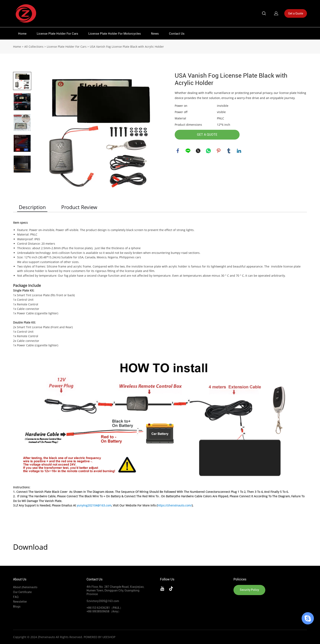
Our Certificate (22, 592)
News (155, 34)
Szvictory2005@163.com (103, 601)
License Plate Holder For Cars (57, 34)
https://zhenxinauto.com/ (175, 505)
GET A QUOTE (207, 135)
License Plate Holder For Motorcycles (115, 34)
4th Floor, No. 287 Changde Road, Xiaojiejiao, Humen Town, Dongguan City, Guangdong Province (115, 590)
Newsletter (20, 602)
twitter (198, 151)
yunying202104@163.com (94, 505)
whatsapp (208, 151)
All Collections (34, 47)
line (188, 151)
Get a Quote (296, 13)
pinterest (219, 151)
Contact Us (177, 34)
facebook (178, 151)
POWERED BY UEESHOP (99, 637)
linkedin (239, 151)
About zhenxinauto (25, 587)
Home (22, 34)
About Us (20, 579)
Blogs (17, 607)
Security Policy (249, 590)
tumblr (229, 151)
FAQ (16, 597)
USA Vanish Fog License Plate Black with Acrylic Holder (127, 47)
